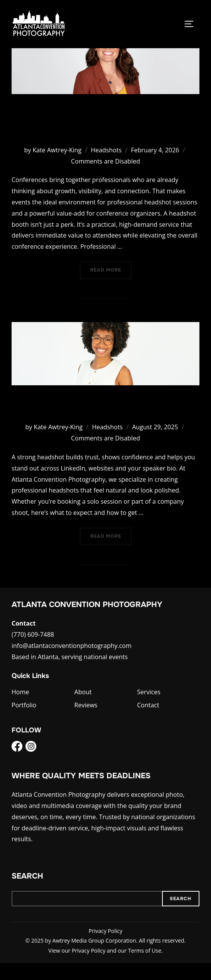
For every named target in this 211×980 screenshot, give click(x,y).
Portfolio (24, 722)
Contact (148, 722)
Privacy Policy (106, 948)
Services (149, 709)
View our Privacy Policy (77, 967)
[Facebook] (17, 765)
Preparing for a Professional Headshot (105, 424)
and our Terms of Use (134, 967)
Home (20, 709)
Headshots (106, 167)
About (83, 709)
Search (27, 893)
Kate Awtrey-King (57, 167)
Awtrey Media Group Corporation (94, 958)
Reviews (86, 722)
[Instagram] (31, 765)
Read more (111, 287)
